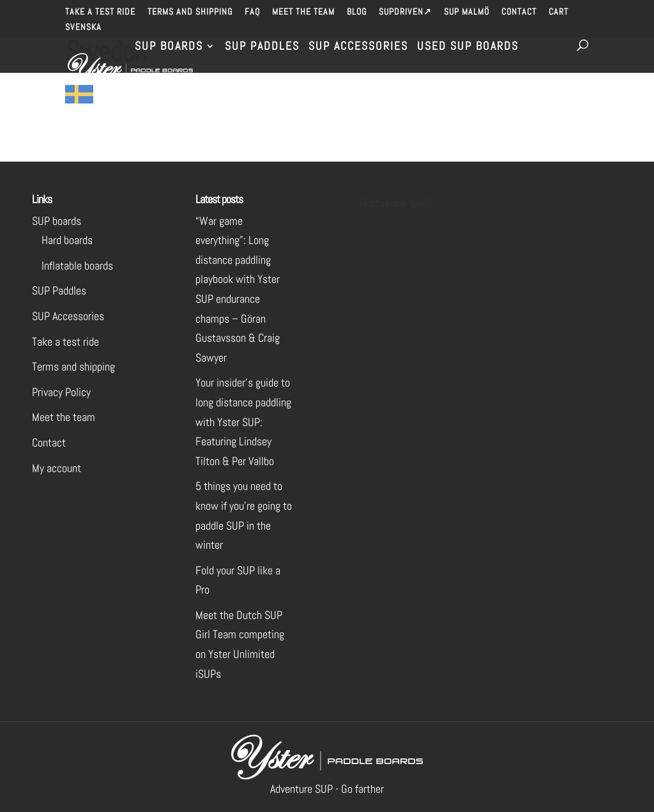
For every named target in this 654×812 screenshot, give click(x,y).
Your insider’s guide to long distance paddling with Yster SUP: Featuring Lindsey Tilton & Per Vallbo (243, 421)
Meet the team (303, 12)
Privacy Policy (61, 392)
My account (57, 468)
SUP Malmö (467, 12)
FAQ (252, 12)
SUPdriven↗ (405, 12)
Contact (519, 12)
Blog (357, 12)
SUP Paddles (262, 47)
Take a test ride (100, 12)
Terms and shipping (190, 12)
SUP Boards (169, 47)
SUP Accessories (358, 47)
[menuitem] (83, 30)
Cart (559, 12)
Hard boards (67, 240)
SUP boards (57, 221)
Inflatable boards (77, 265)
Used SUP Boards (468, 47)
